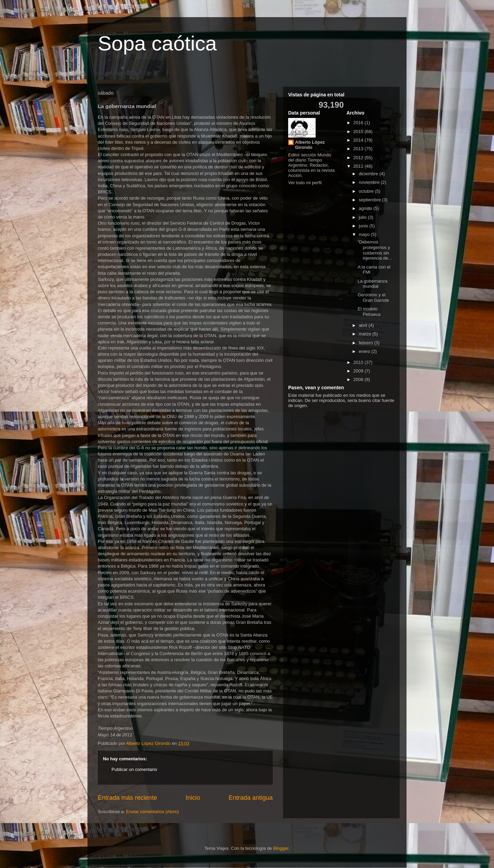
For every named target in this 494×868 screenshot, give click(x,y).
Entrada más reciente (127, 798)
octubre (367, 191)
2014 (359, 140)
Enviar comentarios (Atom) (152, 812)
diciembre (369, 174)
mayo (365, 234)
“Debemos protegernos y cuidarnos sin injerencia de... (375, 250)
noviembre (370, 182)
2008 (359, 379)
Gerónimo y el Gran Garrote (373, 298)
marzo (366, 334)
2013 (359, 149)
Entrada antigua (251, 798)
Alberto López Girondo (310, 145)
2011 (359, 166)
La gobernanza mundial (372, 284)
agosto (366, 208)
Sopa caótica (157, 43)
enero (365, 351)
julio (363, 217)
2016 (359, 123)
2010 (359, 362)
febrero (367, 343)
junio (364, 226)
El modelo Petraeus (369, 312)
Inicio (193, 798)
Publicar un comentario (134, 769)
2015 (359, 132)
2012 (359, 158)
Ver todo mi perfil (305, 183)
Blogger (281, 848)
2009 (359, 371)
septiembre (370, 200)
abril (364, 325)
